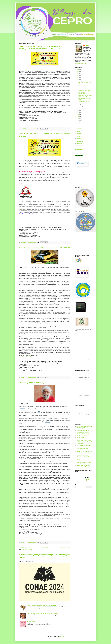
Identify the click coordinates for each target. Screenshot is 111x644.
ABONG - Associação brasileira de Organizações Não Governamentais (84, 428)
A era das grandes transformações (33, 382)
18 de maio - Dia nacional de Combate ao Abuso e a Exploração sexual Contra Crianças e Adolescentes (40, 48)
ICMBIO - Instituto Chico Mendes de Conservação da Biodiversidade (84, 441)
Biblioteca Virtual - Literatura (83, 432)
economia (23, 408)
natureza (47, 422)
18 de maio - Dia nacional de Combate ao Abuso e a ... (84, 83)
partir (39, 411)
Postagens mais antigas (65, 547)
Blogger (62, 637)
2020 (78, 75)
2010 (78, 118)
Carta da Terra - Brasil (82, 436)
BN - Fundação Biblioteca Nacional (84, 434)
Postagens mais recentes (25, 547)
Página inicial (45, 547)
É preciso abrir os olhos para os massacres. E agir (85, 96)
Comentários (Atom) (27, 550)
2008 (78, 122)
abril (79, 104)
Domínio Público (80, 437)
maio (79, 81)
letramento (79, 138)
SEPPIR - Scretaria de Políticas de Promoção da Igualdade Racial (84, 466)
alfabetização (80, 128)
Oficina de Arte (80, 142)
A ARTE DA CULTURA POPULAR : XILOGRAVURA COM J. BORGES (42, 614)
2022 (78, 72)
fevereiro (80, 106)
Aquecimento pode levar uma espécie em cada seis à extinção (44, 247)
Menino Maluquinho (81, 447)
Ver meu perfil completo (81, 64)
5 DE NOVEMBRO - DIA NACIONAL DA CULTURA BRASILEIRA (41, 605)
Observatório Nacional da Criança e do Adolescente (84, 457)
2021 (78, 73)
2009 (78, 120)
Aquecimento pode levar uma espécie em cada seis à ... (84, 90)
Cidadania (79, 133)
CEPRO (87, 46)
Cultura (78, 135)
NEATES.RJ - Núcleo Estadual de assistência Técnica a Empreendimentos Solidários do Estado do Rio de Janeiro (84, 453)
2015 (78, 79)
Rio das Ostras (80, 145)
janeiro (80, 108)
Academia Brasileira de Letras (83, 430)
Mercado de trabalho (81, 140)
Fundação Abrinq (80, 439)
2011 (78, 116)
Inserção (79, 137)
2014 (78, 110)
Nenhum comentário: (32, 129)
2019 (78, 77)
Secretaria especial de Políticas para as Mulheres (84, 463)
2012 (78, 114)
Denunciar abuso (80, 149)
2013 (78, 112)
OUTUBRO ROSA (31, 622)
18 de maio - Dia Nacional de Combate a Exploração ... (84, 86)
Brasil (78, 130)
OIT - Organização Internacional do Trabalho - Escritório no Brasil (84, 460)
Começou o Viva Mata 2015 (84, 102)
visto (45, 426)
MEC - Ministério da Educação (83, 445)
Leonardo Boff (80, 444)
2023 (78, 70)
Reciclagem (79, 143)
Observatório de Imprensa (29, 357)
